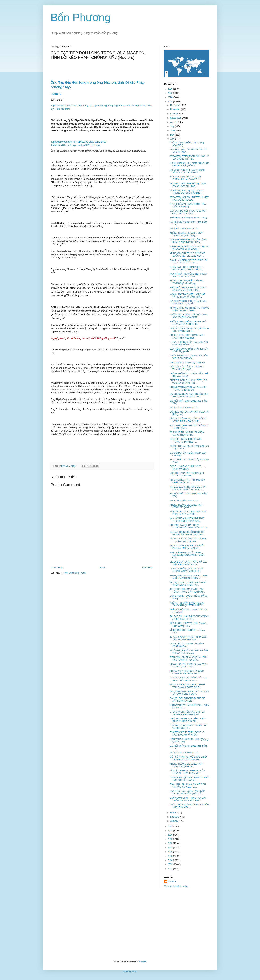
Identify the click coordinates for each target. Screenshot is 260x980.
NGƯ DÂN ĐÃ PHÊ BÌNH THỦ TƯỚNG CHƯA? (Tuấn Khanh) (189, 652)
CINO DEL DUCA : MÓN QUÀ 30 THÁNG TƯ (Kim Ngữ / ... (186, 440)
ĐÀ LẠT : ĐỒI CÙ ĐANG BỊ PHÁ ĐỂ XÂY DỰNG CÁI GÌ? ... (187, 700)
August (174, 122)
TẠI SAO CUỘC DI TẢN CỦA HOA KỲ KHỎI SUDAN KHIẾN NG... (188, 584)
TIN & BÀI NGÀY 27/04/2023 (184, 500)
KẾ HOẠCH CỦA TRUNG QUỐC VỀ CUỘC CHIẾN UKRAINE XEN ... (187, 255)
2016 (170, 852)
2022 (170, 826)
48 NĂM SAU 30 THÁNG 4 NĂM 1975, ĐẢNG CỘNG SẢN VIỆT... (188, 638)
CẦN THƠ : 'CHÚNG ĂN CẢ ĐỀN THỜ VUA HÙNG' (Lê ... (188, 727)
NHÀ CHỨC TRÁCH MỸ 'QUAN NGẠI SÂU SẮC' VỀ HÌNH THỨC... (188, 289)
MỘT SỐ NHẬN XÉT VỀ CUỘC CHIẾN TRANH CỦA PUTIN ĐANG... (189, 758)
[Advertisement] (130, 924)
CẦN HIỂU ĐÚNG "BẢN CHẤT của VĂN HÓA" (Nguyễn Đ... (189, 350)
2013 (170, 864)
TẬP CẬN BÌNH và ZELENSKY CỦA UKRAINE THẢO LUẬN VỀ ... (187, 772)
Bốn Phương (81, 17)
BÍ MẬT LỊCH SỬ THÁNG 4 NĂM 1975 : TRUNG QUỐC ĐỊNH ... (189, 665)
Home (103, 568)
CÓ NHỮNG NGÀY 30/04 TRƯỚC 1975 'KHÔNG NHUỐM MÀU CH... (189, 395)
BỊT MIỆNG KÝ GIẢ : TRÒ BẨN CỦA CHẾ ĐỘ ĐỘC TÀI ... (187, 481)
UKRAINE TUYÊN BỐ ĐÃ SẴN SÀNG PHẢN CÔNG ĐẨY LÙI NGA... (188, 241)
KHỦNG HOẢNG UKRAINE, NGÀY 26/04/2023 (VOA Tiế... (187, 765)
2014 (170, 860)
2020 (170, 835)
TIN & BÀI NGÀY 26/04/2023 (184, 753)
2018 (170, 843)
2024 (170, 97)
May (173, 135)
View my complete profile (176, 886)
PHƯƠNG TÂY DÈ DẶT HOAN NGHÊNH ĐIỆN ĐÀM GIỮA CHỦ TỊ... (189, 526)
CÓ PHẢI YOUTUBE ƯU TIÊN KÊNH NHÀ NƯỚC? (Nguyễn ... (188, 302)
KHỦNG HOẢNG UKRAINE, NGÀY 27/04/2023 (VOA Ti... (187, 506)
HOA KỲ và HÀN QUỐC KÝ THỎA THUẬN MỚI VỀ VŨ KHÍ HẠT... (186, 570)
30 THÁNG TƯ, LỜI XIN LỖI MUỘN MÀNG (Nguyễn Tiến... (187, 434)
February (175, 817)
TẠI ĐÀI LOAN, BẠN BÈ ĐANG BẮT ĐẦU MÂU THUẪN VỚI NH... (187, 547)
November (176, 109)
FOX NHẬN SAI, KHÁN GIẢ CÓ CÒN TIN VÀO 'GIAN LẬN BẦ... (188, 786)
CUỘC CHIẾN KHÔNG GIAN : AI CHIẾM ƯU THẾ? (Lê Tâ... (189, 806)
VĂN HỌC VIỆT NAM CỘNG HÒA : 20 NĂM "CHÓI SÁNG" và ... (188, 679)
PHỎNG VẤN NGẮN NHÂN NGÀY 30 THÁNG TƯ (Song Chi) (188, 388)
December (176, 105)
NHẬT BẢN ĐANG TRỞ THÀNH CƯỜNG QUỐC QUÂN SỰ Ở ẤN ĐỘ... (187, 555)
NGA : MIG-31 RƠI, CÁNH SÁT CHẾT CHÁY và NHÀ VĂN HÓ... (188, 513)
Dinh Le (65, 466)
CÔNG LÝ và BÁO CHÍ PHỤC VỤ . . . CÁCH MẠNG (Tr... (188, 468)
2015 (170, 856)
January (174, 821)
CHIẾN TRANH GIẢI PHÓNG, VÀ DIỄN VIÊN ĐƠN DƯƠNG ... (189, 357)
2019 (170, 839)
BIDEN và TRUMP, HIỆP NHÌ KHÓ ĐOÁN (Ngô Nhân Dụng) (186, 282)
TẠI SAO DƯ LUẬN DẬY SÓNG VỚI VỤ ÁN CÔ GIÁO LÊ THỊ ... (189, 618)
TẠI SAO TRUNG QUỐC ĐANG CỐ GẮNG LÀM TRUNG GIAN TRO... (187, 533)
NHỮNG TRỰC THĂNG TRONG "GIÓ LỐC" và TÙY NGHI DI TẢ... (188, 323)
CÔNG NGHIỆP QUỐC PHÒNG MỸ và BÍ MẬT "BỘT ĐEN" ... (189, 597)
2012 (170, 869)
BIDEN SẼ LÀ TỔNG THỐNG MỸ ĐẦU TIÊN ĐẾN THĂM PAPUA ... (188, 563)
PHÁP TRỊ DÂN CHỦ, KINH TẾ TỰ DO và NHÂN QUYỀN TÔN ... (188, 382)
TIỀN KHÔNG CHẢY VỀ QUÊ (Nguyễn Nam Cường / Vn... (188, 624)
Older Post (147, 568)
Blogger (143, 961)
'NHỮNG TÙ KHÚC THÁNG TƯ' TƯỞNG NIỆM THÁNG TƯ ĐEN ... (189, 309)
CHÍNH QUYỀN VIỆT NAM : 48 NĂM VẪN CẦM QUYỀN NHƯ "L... (187, 171)
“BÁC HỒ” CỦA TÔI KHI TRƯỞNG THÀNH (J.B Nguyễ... (186, 368)
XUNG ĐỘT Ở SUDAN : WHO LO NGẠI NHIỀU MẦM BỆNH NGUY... (189, 577)
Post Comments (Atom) (75, 573)
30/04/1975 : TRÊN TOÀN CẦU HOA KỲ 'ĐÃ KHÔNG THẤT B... (189, 158)
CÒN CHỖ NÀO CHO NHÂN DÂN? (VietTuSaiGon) (187, 645)
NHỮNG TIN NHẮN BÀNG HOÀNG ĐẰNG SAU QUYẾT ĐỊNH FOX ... (187, 604)
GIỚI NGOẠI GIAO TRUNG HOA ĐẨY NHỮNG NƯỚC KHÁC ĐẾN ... (188, 799)
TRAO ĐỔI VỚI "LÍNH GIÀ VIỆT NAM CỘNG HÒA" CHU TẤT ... (188, 185)
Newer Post (57, 568)
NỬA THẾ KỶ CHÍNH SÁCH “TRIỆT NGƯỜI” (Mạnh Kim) (187, 474)
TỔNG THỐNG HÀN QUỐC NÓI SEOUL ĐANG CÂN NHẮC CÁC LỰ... (189, 248)
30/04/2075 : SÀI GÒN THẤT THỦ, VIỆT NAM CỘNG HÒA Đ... (189, 199)
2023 (170, 102)
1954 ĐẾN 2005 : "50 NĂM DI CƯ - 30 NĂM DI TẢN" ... (188, 151)
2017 (170, 848)
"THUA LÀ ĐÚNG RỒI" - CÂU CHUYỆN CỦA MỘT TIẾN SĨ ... (189, 343)
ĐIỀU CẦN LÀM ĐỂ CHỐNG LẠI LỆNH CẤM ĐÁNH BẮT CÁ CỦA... (189, 659)
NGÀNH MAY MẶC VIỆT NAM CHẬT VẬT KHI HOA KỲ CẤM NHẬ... (188, 296)
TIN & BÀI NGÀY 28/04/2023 (184, 408)
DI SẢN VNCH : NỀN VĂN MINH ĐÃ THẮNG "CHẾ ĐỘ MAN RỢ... (187, 713)
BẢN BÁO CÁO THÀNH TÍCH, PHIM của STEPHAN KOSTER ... (189, 330)
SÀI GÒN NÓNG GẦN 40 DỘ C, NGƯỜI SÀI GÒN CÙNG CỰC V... (189, 693)
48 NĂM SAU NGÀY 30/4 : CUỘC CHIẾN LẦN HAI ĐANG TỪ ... (186, 178)
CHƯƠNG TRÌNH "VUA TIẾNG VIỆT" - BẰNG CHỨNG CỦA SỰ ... (188, 720)
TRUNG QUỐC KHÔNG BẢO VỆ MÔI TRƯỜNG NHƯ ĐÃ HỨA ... (188, 540)
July (173, 126)
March (174, 813)
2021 (170, 831)
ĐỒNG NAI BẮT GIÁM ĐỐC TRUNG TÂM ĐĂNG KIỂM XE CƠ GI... (187, 686)
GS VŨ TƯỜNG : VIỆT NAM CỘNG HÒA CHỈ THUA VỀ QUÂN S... (189, 164)
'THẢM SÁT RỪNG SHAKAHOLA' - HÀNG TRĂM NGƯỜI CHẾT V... (187, 268)
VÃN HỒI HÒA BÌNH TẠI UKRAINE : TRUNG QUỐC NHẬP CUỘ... (187, 520)
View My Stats (130, 972)
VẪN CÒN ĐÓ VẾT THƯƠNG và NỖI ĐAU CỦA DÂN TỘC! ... (188, 212)
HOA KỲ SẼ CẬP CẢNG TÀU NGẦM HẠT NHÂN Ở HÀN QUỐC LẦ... (187, 792)
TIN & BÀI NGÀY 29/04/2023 (184, 229)
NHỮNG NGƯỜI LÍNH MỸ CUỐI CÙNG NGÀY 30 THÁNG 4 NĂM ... (189, 316)
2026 (170, 89)
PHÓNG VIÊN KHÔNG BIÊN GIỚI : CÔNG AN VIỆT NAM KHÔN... (187, 672)
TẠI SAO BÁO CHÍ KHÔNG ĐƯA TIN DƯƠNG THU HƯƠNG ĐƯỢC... (188, 488)
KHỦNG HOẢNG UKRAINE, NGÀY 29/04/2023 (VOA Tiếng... (187, 234)
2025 (170, 93)
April (173, 139)
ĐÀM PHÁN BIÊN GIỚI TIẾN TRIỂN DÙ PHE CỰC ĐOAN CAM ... (189, 262)
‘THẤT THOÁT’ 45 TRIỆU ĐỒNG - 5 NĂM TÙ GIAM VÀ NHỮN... (187, 734)
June (173, 130)
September (176, 118)
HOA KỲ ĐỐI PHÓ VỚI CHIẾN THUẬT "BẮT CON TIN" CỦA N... (188, 275)
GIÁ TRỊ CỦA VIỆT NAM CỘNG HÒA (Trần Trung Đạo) (188, 205)
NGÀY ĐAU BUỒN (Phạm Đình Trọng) (188, 218)
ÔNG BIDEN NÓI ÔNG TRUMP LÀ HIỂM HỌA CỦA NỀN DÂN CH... (189, 779)
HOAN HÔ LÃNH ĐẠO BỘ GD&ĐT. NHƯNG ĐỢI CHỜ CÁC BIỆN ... (187, 192)
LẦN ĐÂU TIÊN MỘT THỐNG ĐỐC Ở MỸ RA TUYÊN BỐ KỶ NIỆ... (188, 420)
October (174, 114)
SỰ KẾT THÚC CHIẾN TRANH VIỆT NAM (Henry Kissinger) (187, 336)
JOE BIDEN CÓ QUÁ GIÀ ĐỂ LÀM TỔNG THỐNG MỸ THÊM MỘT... (187, 590)
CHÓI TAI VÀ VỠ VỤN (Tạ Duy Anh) (187, 363)
